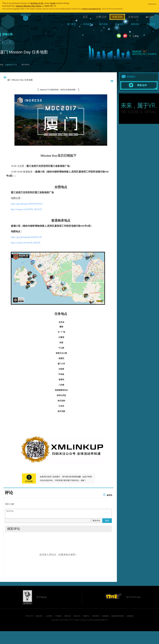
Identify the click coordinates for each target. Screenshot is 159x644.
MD (10, 42)
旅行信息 (103, 24)
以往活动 (101, 17)
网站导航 (96, 616)
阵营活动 (135, 24)
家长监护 (39, 616)
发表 (107, 521)
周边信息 (151, 24)
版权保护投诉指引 (118, 616)
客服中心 (86, 616)
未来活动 (133, 17)
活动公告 (7, 34)
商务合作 (142, 85)
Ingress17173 (11, 65)
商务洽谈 (68, 616)
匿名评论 (96, 521)
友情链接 (105, 616)
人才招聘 (49, 616)
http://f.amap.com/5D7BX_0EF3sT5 (26, 209)
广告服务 (58, 616)
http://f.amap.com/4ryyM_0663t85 (26, 243)
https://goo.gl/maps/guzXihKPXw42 (26, 237)
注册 (12, 504)
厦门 (3, 42)
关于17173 (29, 616)
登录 (7, 504)
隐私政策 (130, 616)
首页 (85, 17)
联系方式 (77, 616)
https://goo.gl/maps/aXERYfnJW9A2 (27, 204)
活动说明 (87, 24)
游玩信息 (119, 24)
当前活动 (117, 17)
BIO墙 (149, 17)
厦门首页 (72, 24)
